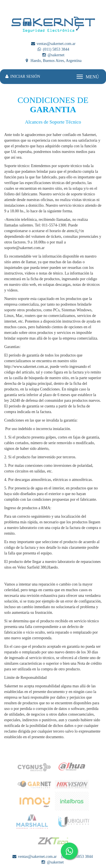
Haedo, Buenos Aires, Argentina (53, 61)
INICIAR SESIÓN (22, 76)
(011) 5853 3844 (53, 49)
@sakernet (53, 55)
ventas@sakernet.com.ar (53, 44)
